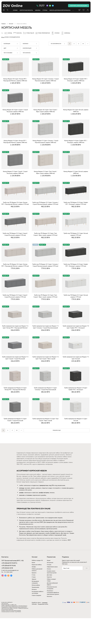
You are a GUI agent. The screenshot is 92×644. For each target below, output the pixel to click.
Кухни (15, 10)
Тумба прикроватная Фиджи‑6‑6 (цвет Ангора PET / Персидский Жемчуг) (15, 389)
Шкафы (38, 10)
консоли (22, 495)
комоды (22, 488)
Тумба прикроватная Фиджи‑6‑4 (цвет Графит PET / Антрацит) (76, 389)
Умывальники (35, 587)
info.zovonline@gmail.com (12, 570)
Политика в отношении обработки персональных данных (53, 592)
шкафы (21, 493)
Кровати (34, 573)
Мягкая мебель (36, 585)
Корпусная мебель (26, 10)
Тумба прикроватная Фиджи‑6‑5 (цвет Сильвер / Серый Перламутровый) (45, 389)
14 (83, 44)
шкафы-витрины (44, 493)
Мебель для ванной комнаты (60, 10)
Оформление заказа (52, 567)
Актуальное (50, 562)
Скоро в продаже (36, 595)
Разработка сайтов (36, 603)
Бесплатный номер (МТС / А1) (12, 561)
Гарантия (49, 577)
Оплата (49, 569)
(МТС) (9, 563)
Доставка (49, 575)
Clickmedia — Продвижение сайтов (40, 604)
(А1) (9, 566)
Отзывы (49, 565)
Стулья (34, 577)
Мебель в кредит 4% (37, 560)
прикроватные (44, 485)
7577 (41, 6)
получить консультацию (79, 6)
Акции (49, 560)
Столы (45, 10)
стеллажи (29, 495)
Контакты (50, 596)
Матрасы (34, 589)
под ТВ (51, 485)
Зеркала (34, 579)
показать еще (57, 430)
